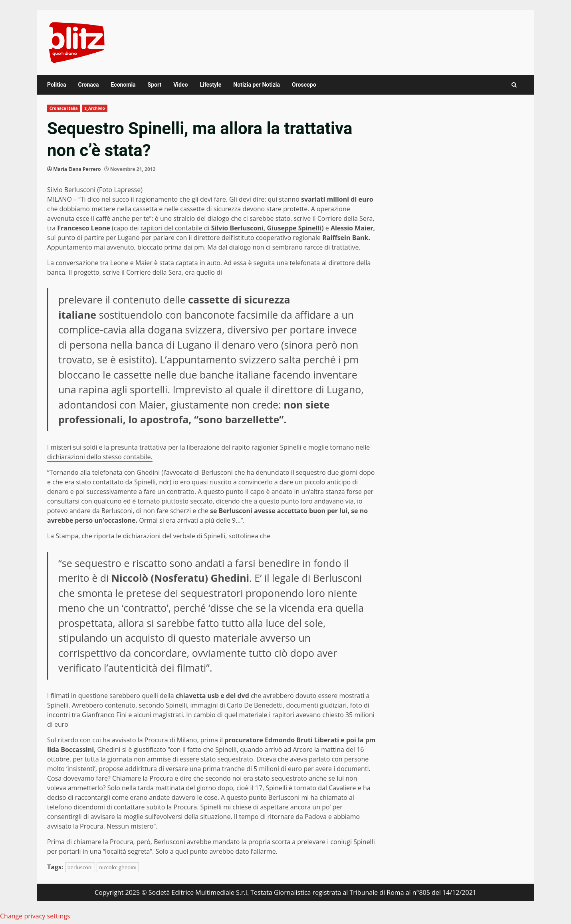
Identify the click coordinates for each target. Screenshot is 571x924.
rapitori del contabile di (176, 228)
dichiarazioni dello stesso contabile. (100, 457)
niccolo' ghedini (118, 867)
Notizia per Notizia (257, 85)
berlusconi (80, 867)
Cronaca (88, 85)
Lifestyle (210, 85)
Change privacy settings (35, 916)
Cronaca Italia (64, 108)
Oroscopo (304, 85)
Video (180, 85)
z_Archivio (95, 108)
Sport (155, 85)
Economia (123, 85)
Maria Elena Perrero (77, 169)
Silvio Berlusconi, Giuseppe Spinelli (266, 228)
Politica (57, 85)
